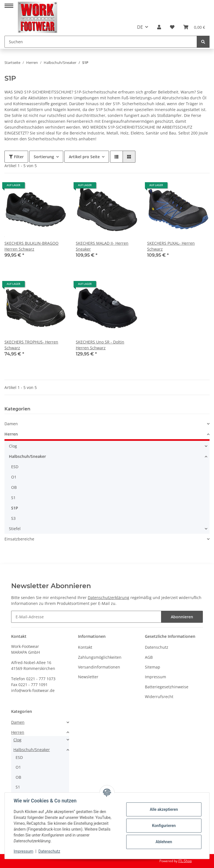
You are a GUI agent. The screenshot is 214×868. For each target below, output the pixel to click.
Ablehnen (164, 842)
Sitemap (153, 667)
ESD (15, 467)
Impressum (155, 677)
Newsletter (88, 677)
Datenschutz (157, 647)
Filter (16, 157)
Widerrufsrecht (159, 697)
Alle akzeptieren (164, 809)
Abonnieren (182, 617)
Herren (11, 434)
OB (14, 487)
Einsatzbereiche (19, 539)
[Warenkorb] (194, 27)
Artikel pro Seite (84, 157)
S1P (15, 508)
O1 (14, 477)
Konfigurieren (164, 826)
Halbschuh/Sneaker (27, 456)
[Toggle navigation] (9, 3)
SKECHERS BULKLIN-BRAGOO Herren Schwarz (31, 246)
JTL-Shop (185, 861)
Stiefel (15, 529)
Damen (11, 424)
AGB (149, 657)
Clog (13, 446)
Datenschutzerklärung (109, 597)
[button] (159, 27)
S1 (13, 498)
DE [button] (140, 27)
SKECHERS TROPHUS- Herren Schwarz (31, 345)
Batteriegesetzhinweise (167, 687)
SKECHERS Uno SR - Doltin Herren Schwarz (100, 345)
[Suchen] (101, 42)
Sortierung (44, 157)
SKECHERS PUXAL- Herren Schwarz (171, 246)
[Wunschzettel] (172, 27)
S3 (13, 518)
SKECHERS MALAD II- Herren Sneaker (102, 246)
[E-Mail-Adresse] (86, 617)
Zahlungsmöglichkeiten (100, 657)
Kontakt (85, 647)
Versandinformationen (99, 667)
